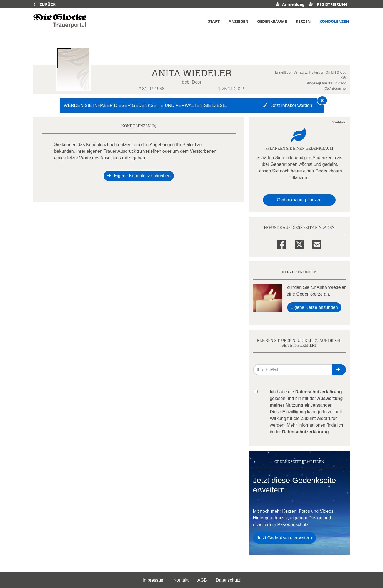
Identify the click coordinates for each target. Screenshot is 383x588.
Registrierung (328, 4)
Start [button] (214, 21)
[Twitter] (299, 244)
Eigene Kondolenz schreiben (139, 176)
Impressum (153, 580)
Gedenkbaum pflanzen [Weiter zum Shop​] (299, 200)
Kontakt (181, 580)
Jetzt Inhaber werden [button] (288, 105)
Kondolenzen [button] (334, 21)
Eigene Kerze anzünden (314, 307)
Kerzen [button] (303, 21)
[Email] (317, 244)
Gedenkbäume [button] (272, 21)
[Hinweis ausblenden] (322, 101)
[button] (339, 370)
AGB (202, 580)
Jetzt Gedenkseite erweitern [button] (284, 538)
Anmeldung (290, 4)
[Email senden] (293, 370)
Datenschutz (228, 580)
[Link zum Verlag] (60, 21)
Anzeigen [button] (238, 21)
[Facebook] (282, 244)
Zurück (44, 4)
